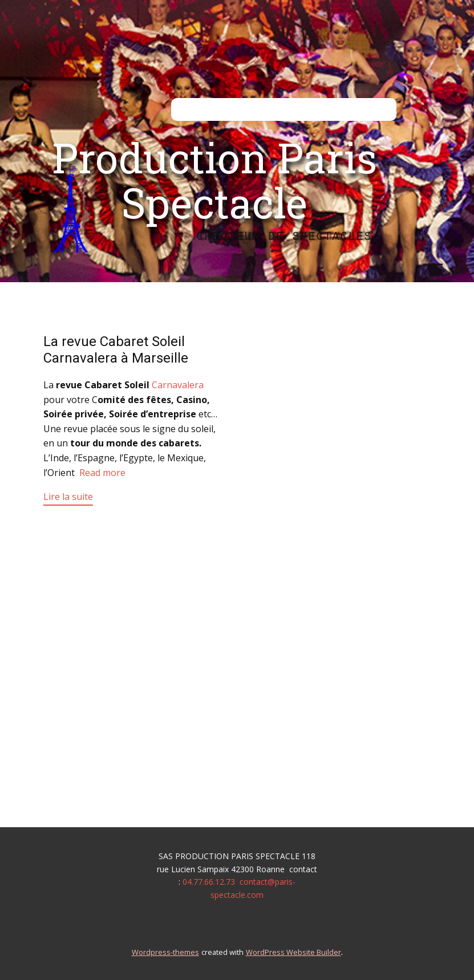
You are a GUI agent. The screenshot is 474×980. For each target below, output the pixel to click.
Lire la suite (68, 497)
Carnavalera (178, 385)
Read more (102, 473)
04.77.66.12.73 (209, 882)
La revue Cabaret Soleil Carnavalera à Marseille (116, 350)
